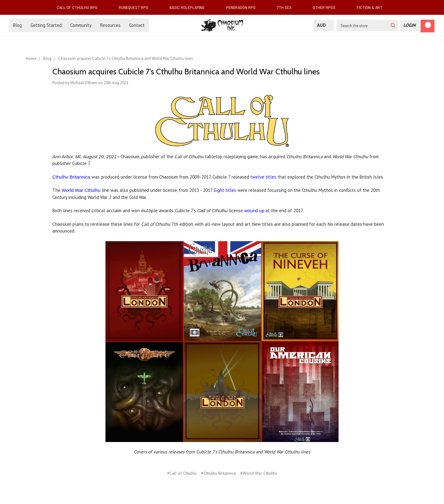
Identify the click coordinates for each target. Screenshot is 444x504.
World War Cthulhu (81, 190)
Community (81, 25)
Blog (17, 25)
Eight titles (225, 190)
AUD (324, 25)
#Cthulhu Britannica (218, 473)
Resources (110, 25)
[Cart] (428, 26)
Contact (137, 25)
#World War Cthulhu (259, 473)
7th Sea (287, 7)
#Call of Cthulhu (182, 473)
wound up (254, 211)
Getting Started (46, 25)
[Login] (409, 25)
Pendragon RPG (243, 7)
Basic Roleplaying (189, 7)
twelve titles (263, 177)
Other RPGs (327, 7)
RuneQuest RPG (136, 7)
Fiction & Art (372, 7)
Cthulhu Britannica (71, 177)
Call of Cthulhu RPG (80, 7)
